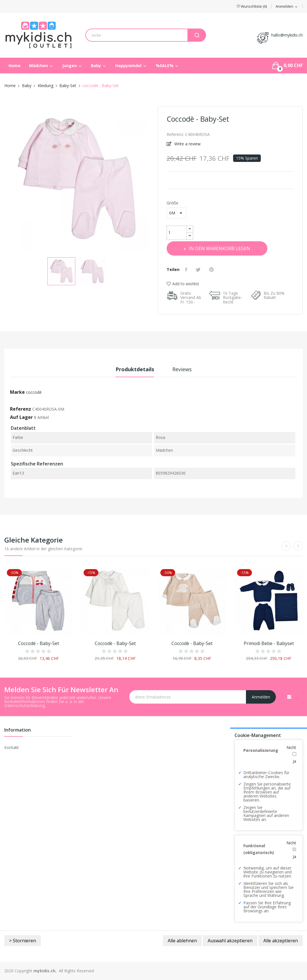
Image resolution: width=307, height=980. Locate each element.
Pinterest (212, 270)
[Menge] (177, 233)
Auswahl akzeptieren (230, 941)
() (252, 6)
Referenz (21, 409)
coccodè (34, 392)
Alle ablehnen (182, 941)
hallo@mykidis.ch (287, 35)
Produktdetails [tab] (135, 369)
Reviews (182, 369)
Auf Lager (21, 417)
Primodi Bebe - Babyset (269, 643)
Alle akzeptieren (281, 941)
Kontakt (12, 747)
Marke (17, 392)
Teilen (187, 270)
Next (153, 180)
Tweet (199, 270)
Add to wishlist (183, 284)
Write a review (187, 144)
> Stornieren (23, 941)
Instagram (289, 697)
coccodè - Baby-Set (39, 643)
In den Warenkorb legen (219, 248)
